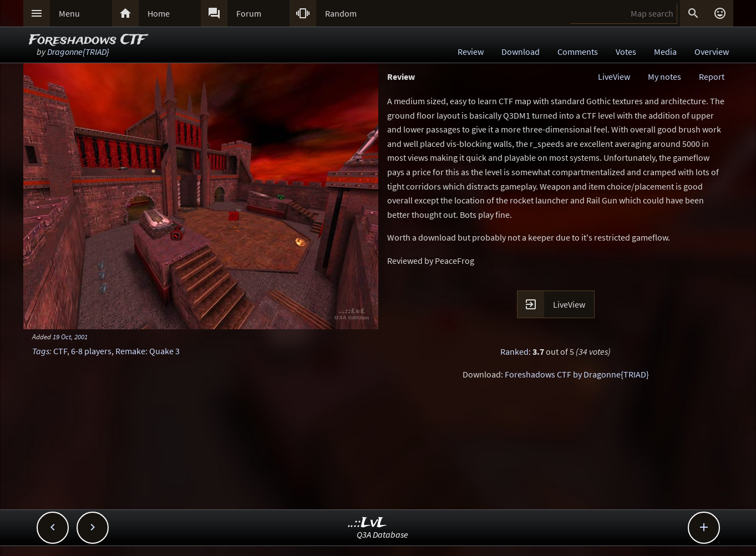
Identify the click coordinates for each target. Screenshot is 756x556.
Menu (69, 13)
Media (665, 52)
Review (471, 52)
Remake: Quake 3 (148, 351)
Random (341, 13)
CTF (60, 351)
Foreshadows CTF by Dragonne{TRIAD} (577, 374)
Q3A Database (382, 534)
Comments (578, 52)
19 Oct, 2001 (70, 336)
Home (159, 13)
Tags (41, 351)
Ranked (514, 351)
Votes (626, 52)
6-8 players (91, 351)
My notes (664, 76)
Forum (249, 13)
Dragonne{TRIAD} (78, 52)
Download (521, 52)
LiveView (614, 76)
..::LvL (367, 523)
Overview (712, 52)
